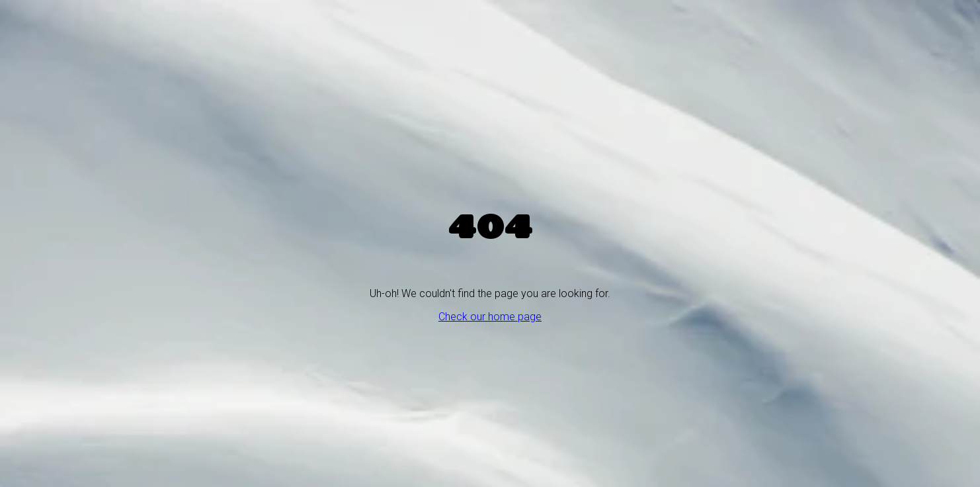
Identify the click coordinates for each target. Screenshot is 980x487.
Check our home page (490, 317)
